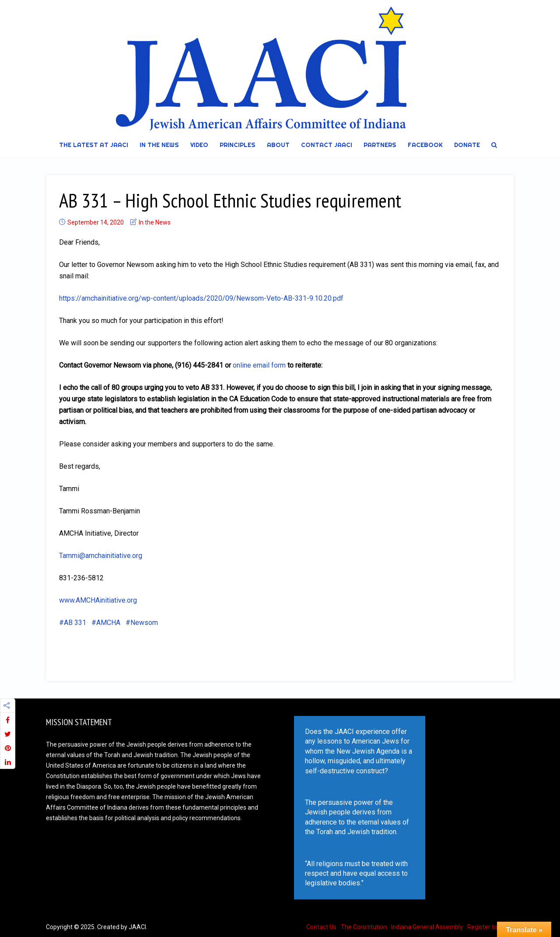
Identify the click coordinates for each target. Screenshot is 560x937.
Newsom (144, 623)
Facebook (425, 145)
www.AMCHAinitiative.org (98, 600)
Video (199, 145)
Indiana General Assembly (427, 927)
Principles (238, 145)
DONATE (467, 145)
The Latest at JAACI (94, 145)
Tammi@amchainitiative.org (101, 556)
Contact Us (321, 927)
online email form (259, 365)
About (278, 145)
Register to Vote (490, 927)
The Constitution (364, 927)
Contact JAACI (327, 145)
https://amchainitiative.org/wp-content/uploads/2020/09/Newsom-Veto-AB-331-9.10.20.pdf (201, 298)
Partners (380, 145)
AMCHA (108, 623)
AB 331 (75, 623)
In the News (159, 145)
